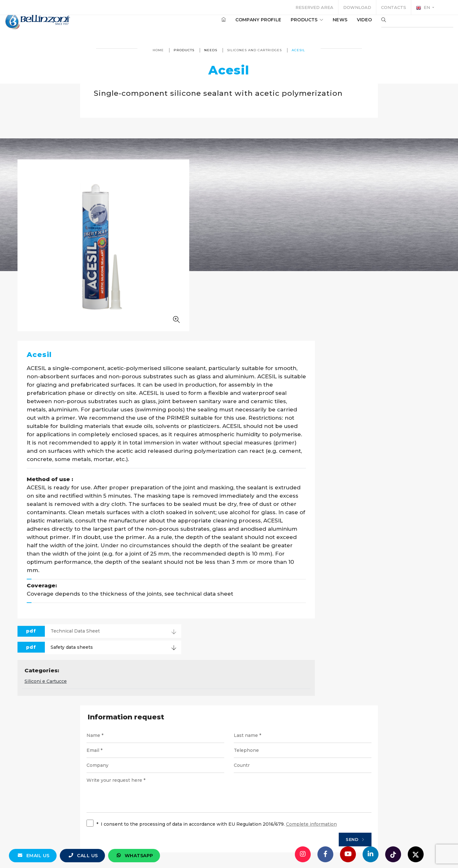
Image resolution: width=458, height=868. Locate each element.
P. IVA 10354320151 (192, 818)
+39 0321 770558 (265, 795)
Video (345, 25)
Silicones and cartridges (255, 50)
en (424, 8)
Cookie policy (320, 818)
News (321, 25)
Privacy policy (279, 818)
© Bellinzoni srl (143, 818)
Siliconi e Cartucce (191, 515)
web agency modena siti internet (229, 844)
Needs (211, 50)
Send (344, 675)
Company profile (239, 25)
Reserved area (314, 7)
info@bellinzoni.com (202, 795)
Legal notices (238, 818)
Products (288, 25)
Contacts (394, 7)
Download (357, 7)
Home (159, 50)
